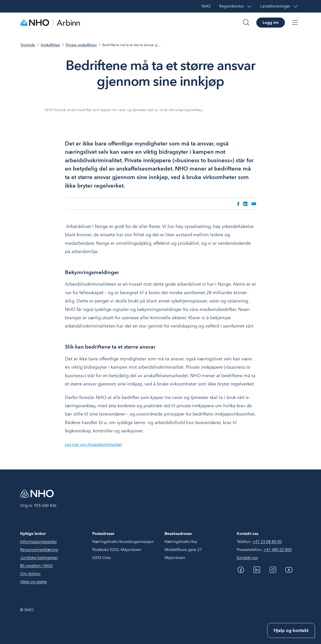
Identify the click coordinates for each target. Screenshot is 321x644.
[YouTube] (289, 570)
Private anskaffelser (81, 45)
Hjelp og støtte (33, 582)
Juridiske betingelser (39, 558)
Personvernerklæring (39, 550)
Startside (28, 45)
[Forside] (50, 23)
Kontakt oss (247, 558)
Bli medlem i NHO (36, 566)
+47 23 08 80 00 (267, 542)
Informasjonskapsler (38, 542)
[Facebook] (241, 570)
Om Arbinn (30, 574)
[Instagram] (273, 570)
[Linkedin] (257, 570)
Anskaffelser (50, 45)
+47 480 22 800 (277, 550)
